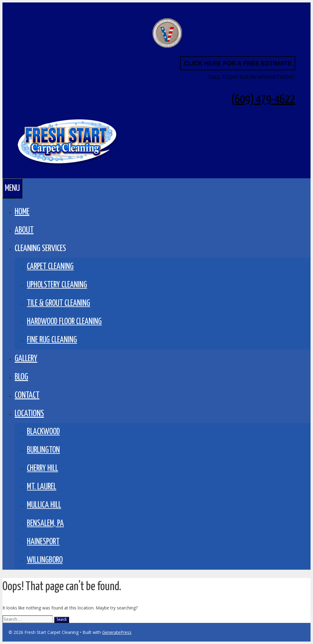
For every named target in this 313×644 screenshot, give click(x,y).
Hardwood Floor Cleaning (64, 322)
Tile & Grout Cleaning (59, 303)
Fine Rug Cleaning (52, 340)
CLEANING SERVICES (40, 249)
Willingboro (45, 560)
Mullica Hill (44, 505)
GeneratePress (117, 632)
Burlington (43, 450)
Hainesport (43, 542)
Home (22, 212)
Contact (27, 395)
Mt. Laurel (42, 487)
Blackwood (43, 432)
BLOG (21, 377)
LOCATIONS (29, 414)
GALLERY (26, 359)
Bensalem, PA (45, 524)
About (24, 230)
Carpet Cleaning (50, 267)
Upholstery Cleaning (57, 285)
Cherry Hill (42, 469)
